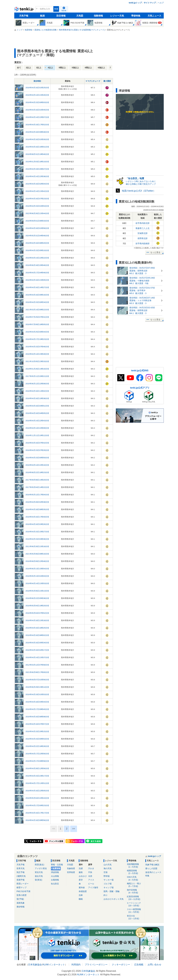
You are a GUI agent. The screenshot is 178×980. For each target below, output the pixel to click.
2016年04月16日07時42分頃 (37, 443)
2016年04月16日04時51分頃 (37, 406)
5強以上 (75, 68)
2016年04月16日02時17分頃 (37, 650)
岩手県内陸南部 (142, 244)
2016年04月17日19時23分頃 (37, 339)
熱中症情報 (135, 891)
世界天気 (21, 868)
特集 (147, 876)
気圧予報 (21, 872)
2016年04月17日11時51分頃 (37, 783)
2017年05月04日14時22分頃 (37, 487)
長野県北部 (142, 238)
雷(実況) (38, 880)
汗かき (91, 868)
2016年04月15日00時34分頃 (37, 302)
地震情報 (56, 868)
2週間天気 (21, 876)
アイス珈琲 (93, 887)
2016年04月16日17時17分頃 (37, 813)
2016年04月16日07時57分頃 (37, 724)
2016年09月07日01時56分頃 (37, 680)
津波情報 (55, 872)
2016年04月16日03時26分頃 (37, 524)
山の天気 (108, 865)
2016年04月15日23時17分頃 (37, 776)
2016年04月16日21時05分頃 (37, 280)
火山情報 (55, 876)
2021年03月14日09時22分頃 (37, 310)
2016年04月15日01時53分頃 (37, 206)
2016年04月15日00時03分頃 (37, 102)
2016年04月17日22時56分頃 (37, 754)
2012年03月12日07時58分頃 (37, 665)
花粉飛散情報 (135, 866)
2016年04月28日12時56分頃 (37, 768)
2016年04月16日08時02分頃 (37, 635)
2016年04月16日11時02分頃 (37, 391)
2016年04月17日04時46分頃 (37, 273)
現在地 (64, 11)
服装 (81, 872)
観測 (42, 16)
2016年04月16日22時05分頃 (37, 791)
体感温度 (83, 891)
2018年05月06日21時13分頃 (37, 591)
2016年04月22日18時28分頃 (37, 746)
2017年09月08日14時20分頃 (37, 480)
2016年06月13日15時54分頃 (37, 569)
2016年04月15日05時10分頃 (37, 250)
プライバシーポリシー (96, 965)
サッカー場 (109, 880)
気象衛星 (71, 868)
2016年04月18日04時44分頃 (37, 702)
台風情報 (55, 880)
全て (19, 68)
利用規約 (76, 965)
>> (74, 829)
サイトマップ (150, 3)
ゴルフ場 (108, 884)
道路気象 (21, 903)
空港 (106, 872)
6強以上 (101, 68)
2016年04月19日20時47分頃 (37, 169)
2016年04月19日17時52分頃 (37, 125)
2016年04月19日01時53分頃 (37, 694)
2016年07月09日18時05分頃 (37, 324)
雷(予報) (20, 899)
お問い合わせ (154, 965)
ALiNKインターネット (54, 965)
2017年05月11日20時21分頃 (37, 376)
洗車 (81, 895)
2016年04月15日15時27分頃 (37, 532)
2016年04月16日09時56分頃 (37, 820)
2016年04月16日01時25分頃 (37, 88)
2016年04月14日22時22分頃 (37, 258)
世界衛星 (71, 872)
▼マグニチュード (93, 81)
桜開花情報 (135, 872)
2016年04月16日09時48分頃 (37, 132)
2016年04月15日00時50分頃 (37, 458)
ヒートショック (135, 904)
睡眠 (81, 899)
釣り (106, 895)
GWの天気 (135, 878)
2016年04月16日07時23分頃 (37, 199)
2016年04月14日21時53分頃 (37, 583)
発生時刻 (37, 81)
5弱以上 (62, 68)
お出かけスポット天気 (114, 899)
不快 (90, 872)
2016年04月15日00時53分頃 (37, 739)
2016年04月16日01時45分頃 (37, 110)
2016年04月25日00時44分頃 (37, 332)
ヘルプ (161, 3)
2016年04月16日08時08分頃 (37, 717)
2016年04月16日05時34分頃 (37, 643)
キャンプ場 (109, 887)
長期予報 (21, 880)
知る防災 (55, 884)
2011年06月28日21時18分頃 (37, 546)
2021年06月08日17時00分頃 (37, 672)
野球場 (107, 876)
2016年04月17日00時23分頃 (37, 805)
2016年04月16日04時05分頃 (37, 413)
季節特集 (136, 16)
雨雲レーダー (23, 884)
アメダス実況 (41, 868)
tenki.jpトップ (135, 3)
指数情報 (98, 16)
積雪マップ (22, 887)
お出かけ (83, 876)
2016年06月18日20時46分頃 (37, 265)
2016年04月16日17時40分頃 (37, 517)
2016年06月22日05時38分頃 (37, 598)
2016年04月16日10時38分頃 (37, 398)
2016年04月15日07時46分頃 (37, 347)
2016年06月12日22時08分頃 (37, 384)
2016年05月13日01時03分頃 (37, 576)
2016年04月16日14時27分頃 (37, 287)
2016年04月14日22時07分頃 (37, 117)
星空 (81, 880)
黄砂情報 (21, 907)
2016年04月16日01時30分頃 (37, 139)
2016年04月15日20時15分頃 (37, 731)
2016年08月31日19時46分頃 (37, 154)
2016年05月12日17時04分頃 (37, 495)
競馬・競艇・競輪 (112, 891)
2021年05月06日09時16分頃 (37, 554)
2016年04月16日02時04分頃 (37, 184)
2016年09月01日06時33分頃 (37, 221)
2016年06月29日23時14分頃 (37, 687)
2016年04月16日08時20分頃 (37, 243)
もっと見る (155, 252)
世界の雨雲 (22, 895)
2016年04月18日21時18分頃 (37, 620)
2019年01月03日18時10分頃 (37, 162)
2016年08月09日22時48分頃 (37, 561)
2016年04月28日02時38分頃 (37, 502)
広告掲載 (139, 965)
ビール (91, 884)
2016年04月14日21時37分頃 (37, 657)
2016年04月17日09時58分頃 (37, 761)
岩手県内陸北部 (142, 223)
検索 (56, 9)
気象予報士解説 (152, 865)
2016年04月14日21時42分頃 (37, 191)
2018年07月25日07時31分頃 (37, 317)
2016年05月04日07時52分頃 (37, 613)
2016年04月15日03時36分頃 (37, 539)
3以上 (39, 68)
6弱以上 (88, 68)
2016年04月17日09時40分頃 (37, 709)
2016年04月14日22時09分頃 (37, 428)
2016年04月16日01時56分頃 (37, 228)
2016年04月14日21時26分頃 (37, 95)
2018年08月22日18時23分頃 (37, 472)
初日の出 (135, 917)
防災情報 (61, 16)
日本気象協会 (35, 965)
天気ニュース (154, 16)
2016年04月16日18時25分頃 (37, 628)
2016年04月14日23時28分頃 (37, 354)
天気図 (80, 16)
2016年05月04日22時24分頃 (37, 798)
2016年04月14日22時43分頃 (37, 421)
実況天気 (39, 872)
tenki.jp (24, 10)
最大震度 (107, 81)
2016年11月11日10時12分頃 (37, 435)
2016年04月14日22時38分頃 (37, 176)
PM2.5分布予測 (23, 891)
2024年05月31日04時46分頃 (37, 236)
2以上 (29, 68)
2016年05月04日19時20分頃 (37, 606)
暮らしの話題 (151, 868)
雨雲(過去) (39, 865)
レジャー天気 (117, 16)
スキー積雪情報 (135, 911)
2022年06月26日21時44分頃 (37, 213)
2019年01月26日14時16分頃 (37, 369)
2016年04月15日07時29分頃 (37, 450)
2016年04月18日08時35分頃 (37, 509)
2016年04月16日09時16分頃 (37, 295)
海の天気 (108, 868)
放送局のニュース (153, 872)
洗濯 (81, 868)
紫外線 (82, 887)
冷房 (90, 876)
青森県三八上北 (142, 228)
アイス (91, 880)
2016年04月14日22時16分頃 (37, 465)
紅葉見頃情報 (135, 898)
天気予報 (24, 16)
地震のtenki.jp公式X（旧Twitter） (139, 191)
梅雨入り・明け (135, 885)
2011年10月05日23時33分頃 (37, 361)
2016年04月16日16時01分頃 (37, 147)
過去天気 (39, 876)
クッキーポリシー (121, 965)
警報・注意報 (57, 865)
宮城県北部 (142, 233)
